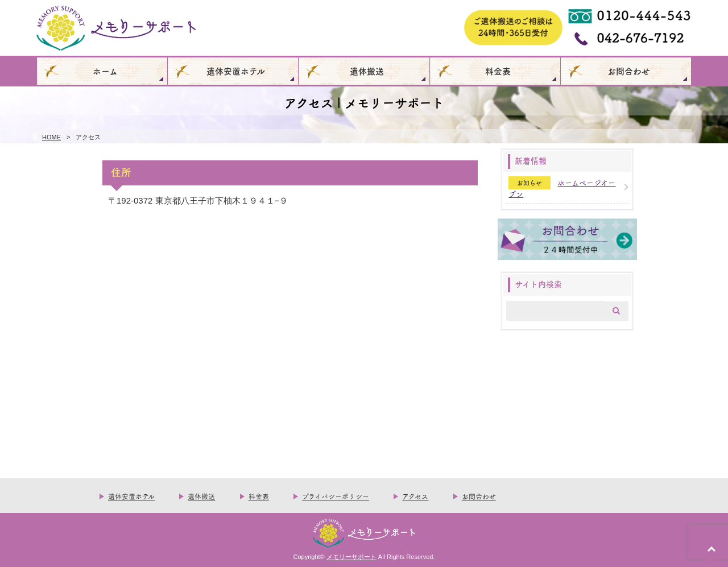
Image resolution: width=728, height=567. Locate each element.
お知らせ (530, 183)
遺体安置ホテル (236, 71)
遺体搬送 (367, 71)
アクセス (415, 496)
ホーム (105, 71)
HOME (51, 137)
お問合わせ (629, 71)
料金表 (498, 71)
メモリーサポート (351, 557)
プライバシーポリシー (336, 496)
